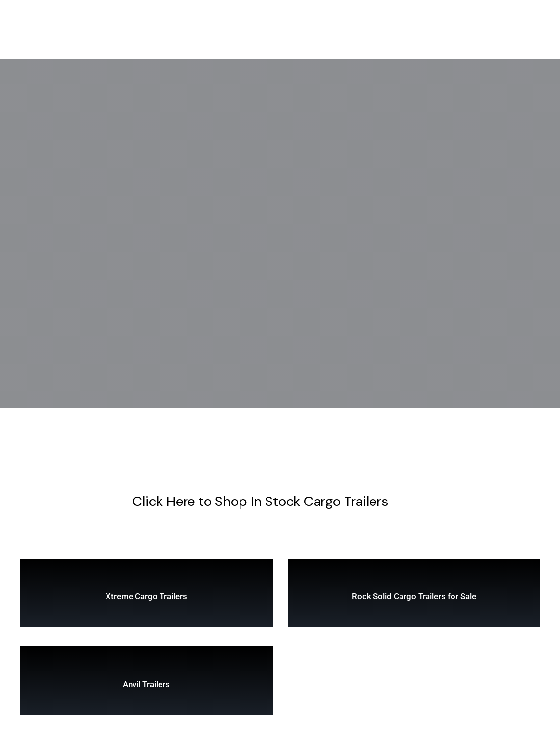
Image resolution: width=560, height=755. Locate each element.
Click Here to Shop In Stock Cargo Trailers (260, 501)
